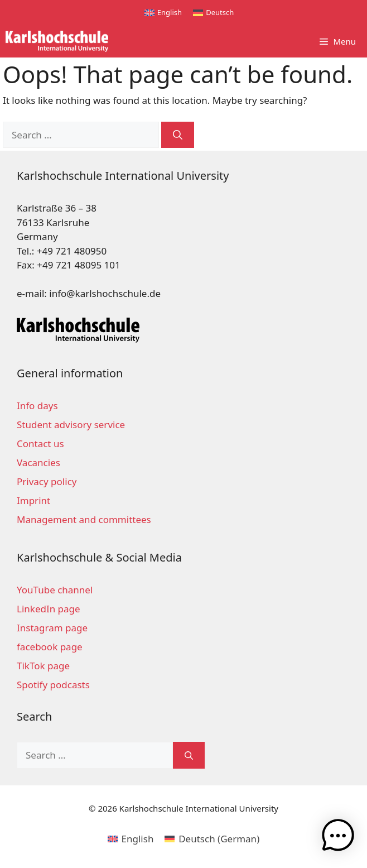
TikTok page (43, 666)
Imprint (33, 500)
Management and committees (84, 519)
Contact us (40, 443)
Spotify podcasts (53, 685)
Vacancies (38, 462)
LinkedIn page (49, 609)
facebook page (50, 647)
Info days (37, 406)
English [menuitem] (170, 12)
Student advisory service (71, 425)
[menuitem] (163, 13)
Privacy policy (47, 481)
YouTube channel (55, 590)
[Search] (178, 135)
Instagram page (52, 628)
